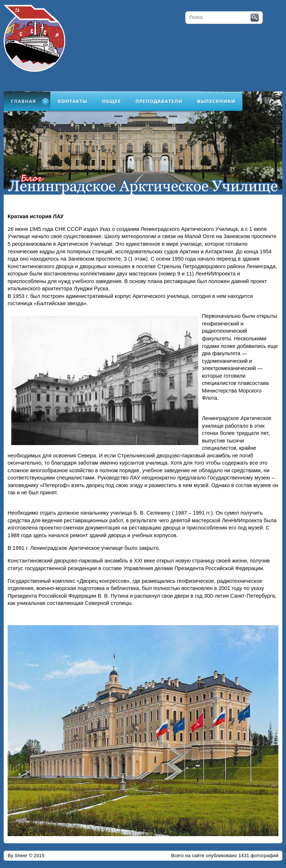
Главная (23, 101)
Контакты (72, 101)
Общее (111, 101)
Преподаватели (159, 101)
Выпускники (216, 101)
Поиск (255, 18)
